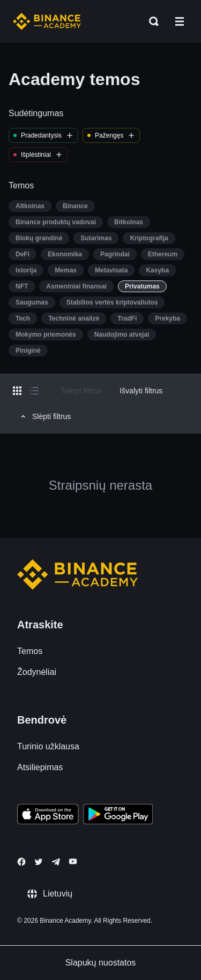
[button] (180, 21)
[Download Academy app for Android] (118, 816)
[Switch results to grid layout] (17, 391)
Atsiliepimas (40, 767)
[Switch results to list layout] (34, 391)
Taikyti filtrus (81, 391)
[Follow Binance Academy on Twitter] (39, 862)
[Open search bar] (151, 21)
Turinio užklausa (48, 746)
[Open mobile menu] (180, 21)
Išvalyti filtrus (141, 391)
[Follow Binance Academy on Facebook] (21, 862)
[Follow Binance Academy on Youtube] (73, 861)
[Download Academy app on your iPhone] (48, 816)
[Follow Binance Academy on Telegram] (56, 862)
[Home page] (47, 21)
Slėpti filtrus (44, 416)
